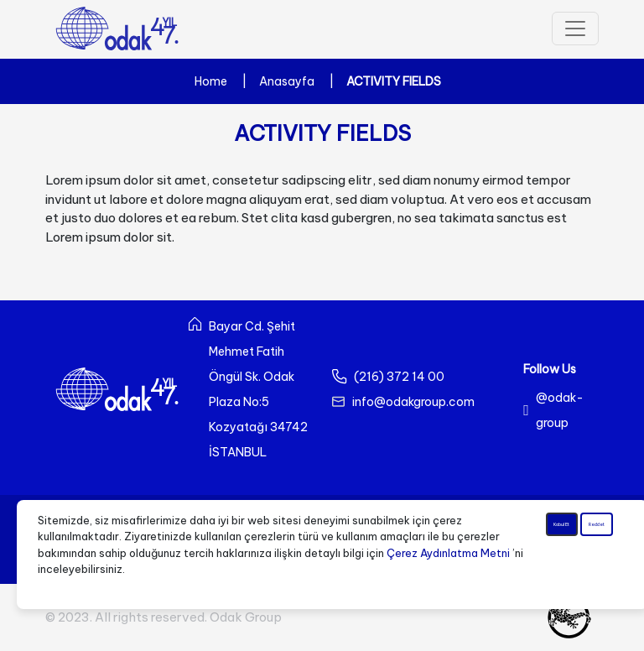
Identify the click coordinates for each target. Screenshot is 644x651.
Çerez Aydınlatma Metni (448, 553)
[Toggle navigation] (575, 29)
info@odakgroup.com (413, 402)
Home (211, 81)
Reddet (597, 544)
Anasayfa (287, 81)
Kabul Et (561, 536)
